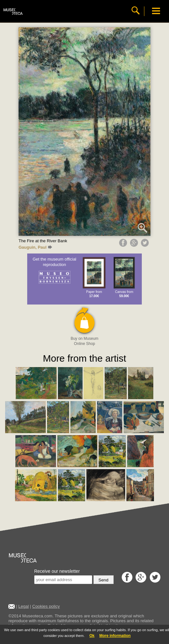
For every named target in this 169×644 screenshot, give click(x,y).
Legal (24, 606)
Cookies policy (46, 606)
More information (115, 636)
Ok (92, 636)
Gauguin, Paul (35, 247)
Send (104, 580)
